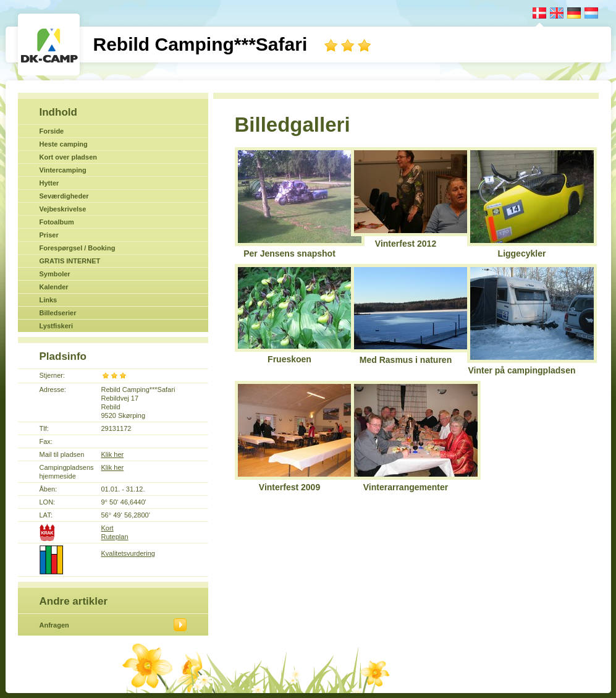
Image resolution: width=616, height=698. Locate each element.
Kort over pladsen (69, 157)
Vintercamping (63, 170)
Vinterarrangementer (406, 487)
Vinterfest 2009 (289, 487)
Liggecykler (522, 253)
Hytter (49, 183)
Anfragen (54, 625)
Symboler (55, 274)
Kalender (54, 287)
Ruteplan (115, 537)
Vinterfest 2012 (406, 244)
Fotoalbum (57, 222)
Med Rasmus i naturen (406, 360)
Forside (52, 131)
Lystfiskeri (57, 326)
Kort (108, 528)
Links (49, 300)
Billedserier (58, 313)
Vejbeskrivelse (63, 209)
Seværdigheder (64, 196)
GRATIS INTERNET (70, 261)
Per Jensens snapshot (289, 253)
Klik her (113, 454)
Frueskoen (289, 359)
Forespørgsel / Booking (78, 248)
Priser (49, 235)
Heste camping (64, 144)
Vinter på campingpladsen (521, 370)
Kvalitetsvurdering (128, 553)
